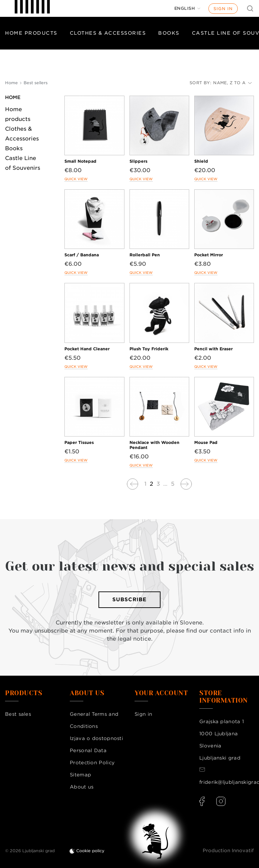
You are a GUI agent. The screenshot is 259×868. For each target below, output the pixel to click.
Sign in (223, 9)
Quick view (76, 179)
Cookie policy (90, 851)
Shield (201, 161)
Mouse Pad (206, 442)
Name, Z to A (233, 83)
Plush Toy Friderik (149, 349)
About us (82, 787)
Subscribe (129, 600)
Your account (161, 693)
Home (13, 97)
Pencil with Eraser (213, 349)
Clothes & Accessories (108, 33)
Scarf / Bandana (82, 255)
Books (169, 33)
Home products (31, 33)
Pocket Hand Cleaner (87, 349)
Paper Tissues (79, 442)
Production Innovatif (228, 850)
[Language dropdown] (188, 8)
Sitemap (80, 775)
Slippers (138, 161)
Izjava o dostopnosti (96, 738)
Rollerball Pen (145, 255)
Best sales (18, 714)
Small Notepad (80, 161)
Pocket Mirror (209, 255)
